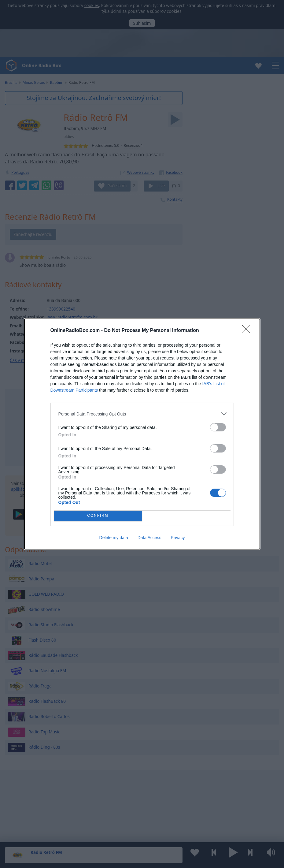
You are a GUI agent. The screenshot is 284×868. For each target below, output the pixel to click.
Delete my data (114, 538)
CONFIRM (98, 516)
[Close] (248, 331)
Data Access (149, 538)
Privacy (178, 538)
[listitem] (142, 414)
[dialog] (142, 434)
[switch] (218, 427)
